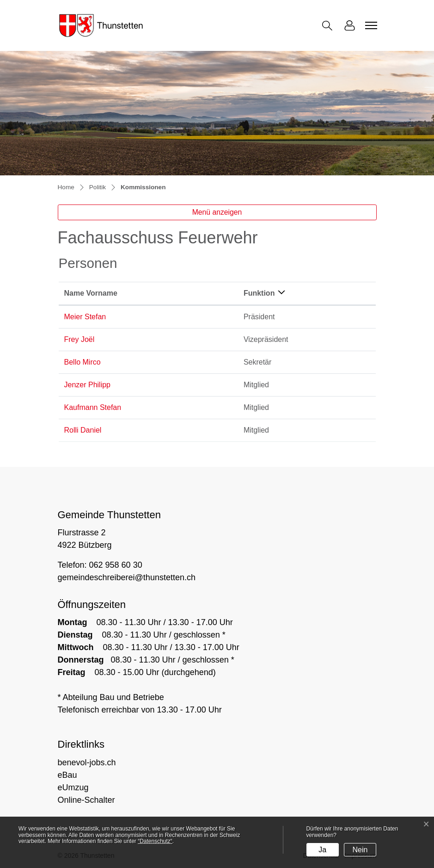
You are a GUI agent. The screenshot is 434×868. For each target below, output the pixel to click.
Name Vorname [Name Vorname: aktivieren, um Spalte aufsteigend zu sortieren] (91, 293)
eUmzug (73, 787)
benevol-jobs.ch (87, 763)
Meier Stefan (85, 317)
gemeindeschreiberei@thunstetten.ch (127, 577)
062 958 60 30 (116, 565)
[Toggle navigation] (370, 25)
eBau (67, 775)
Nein (360, 850)
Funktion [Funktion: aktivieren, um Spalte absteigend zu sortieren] (259, 293)
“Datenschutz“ (155, 841)
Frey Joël (79, 339)
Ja (322, 850)
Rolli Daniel (83, 430)
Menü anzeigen (217, 212)
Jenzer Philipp (88, 385)
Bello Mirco (83, 362)
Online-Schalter (86, 800)
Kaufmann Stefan (93, 407)
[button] (329, 26)
